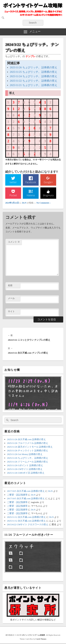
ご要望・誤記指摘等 (17, 495)
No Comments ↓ (44, 203)
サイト (11, 311)
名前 (10, 285)
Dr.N (24, 203)
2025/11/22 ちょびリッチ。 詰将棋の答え (34, 81)
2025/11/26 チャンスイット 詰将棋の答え (28, 450)
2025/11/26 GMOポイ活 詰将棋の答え (26, 473)
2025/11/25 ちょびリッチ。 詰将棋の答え (34, 72)
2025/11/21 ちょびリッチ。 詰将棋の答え (34, 85)
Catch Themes (41, 639)
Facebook (31, 182)
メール (11, 298)
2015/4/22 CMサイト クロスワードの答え (28, 524)
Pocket (13, 195)
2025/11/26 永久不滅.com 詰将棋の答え (26, 439)
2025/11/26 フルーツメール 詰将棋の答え (28, 443)
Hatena (31, 195)
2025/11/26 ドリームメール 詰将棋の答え (28, 462)
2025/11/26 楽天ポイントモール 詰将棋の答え (30, 447)
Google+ (48, 182)
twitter (13, 182)
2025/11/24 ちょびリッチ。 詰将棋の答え (34, 76)
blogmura (48, 195)
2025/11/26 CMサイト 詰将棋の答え (25, 469)
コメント (14, 242)
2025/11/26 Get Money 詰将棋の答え (25, 454)
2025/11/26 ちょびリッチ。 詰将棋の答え (34, 67)
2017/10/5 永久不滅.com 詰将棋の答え (26, 491)
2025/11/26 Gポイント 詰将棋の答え (25, 465)
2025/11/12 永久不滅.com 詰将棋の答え (26, 517)
